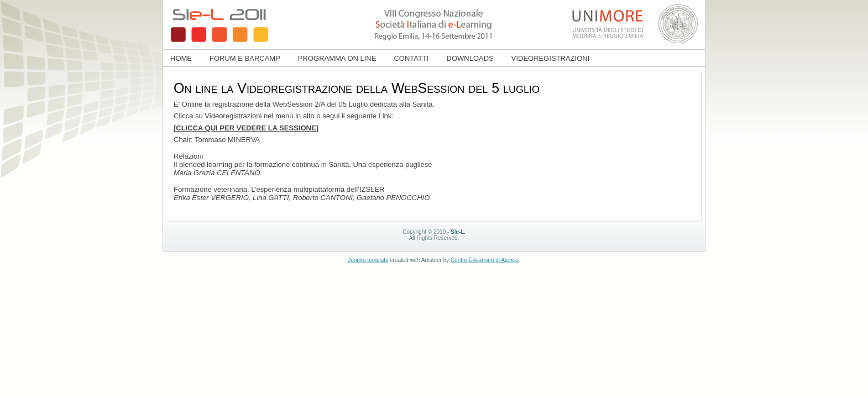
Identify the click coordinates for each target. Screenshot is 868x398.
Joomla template (368, 260)
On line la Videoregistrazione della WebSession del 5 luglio (357, 88)
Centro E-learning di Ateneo (485, 260)
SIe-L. (458, 232)
